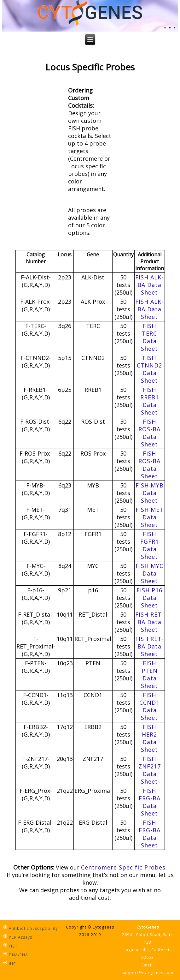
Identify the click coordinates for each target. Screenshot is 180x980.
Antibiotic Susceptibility (33, 928)
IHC (12, 964)
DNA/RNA (18, 955)
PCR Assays (20, 937)
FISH (13, 946)
